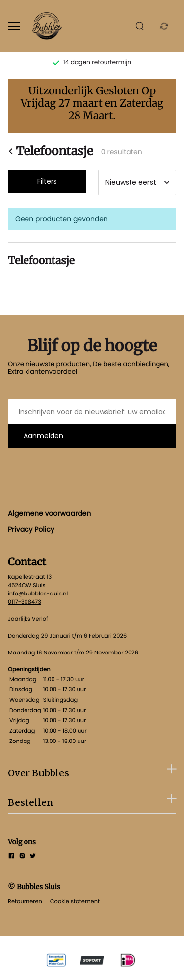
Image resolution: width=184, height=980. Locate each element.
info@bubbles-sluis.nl (38, 594)
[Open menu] (14, 26)
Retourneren (25, 901)
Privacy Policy (31, 529)
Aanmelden (43, 436)
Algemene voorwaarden (49, 513)
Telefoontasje (51, 151)
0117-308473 (25, 602)
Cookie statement (75, 901)
